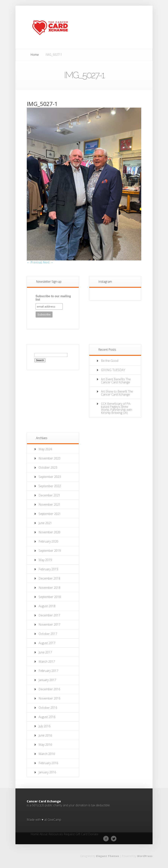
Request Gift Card (76, 834)
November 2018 (50, 588)
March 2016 (47, 754)
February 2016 (48, 763)
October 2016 (48, 708)
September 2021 (50, 514)
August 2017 (47, 643)
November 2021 (50, 504)
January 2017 (47, 680)
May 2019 (45, 560)
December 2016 (49, 689)
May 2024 (45, 449)
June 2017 (45, 652)
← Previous (34, 262)
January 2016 (47, 772)
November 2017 (50, 625)
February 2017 (48, 671)
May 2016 (45, 745)
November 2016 (50, 698)
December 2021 (49, 495)
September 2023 (50, 477)
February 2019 (48, 569)
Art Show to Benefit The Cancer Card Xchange (117, 393)
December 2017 (49, 615)
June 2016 (45, 735)
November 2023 (50, 458)
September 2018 (50, 597)
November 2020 (50, 532)
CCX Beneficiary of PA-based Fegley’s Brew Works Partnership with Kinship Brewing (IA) (116, 408)
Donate (93, 834)
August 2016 (47, 717)
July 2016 (45, 726)
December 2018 (49, 578)
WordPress (145, 856)
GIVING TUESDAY (113, 370)
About (44, 834)
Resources (56, 834)
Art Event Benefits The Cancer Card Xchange (116, 381)
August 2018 (47, 606)
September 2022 (50, 486)
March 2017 (47, 661)
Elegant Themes (108, 856)
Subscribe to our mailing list (53, 298)
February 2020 (48, 541)
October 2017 (48, 634)
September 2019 (50, 551)
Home (35, 55)
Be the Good (110, 361)
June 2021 (45, 523)
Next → (48, 262)
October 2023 (48, 468)
